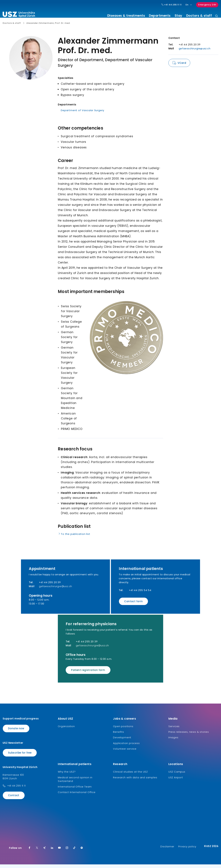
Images (173, 741)
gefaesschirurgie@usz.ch (195, 52)
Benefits (118, 735)
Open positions (123, 730)
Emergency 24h (207, 5)
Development (122, 741)
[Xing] (45, 852)
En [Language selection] (189, 5)
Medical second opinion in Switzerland (75, 783)
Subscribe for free (20, 756)
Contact (14, 799)
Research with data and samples (135, 781)
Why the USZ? (67, 775)
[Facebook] (29, 852)
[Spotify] (82, 852)
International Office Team (75, 790)
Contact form (133, 605)
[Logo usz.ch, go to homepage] (19, 15)
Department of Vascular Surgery (82, 114)
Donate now (16, 732)
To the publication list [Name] (74, 538)
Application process (126, 747)
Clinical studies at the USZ (130, 775)
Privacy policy (187, 850)
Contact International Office (77, 796)
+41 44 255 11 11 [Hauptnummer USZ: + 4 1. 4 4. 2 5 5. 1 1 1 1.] (172, 5)
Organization (66, 730)
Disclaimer (167, 850)
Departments (160, 16)
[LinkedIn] (52, 852)
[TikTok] (74, 852)
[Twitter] (37, 852)
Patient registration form (88, 674)
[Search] (216, 16)
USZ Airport (176, 781)
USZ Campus (177, 775)
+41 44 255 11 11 (16, 789)
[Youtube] (59, 852)
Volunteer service (125, 752)
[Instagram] (67, 852)
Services (174, 730)
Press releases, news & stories (189, 735)
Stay (178, 16)
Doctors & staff (199, 16)
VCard (182, 66)
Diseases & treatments (126, 16)
